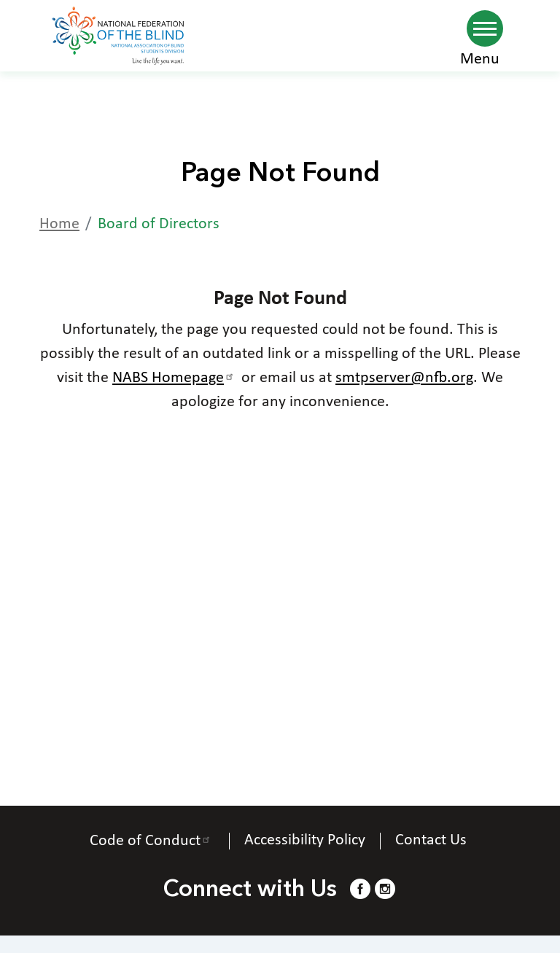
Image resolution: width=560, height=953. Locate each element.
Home (59, 224)
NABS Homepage (175, 378)
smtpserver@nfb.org (404, 378)
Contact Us (433, 841)
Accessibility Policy (305, 841)
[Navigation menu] (485, 28)
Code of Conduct (152, 841)
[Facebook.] (360, 888)
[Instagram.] (385, 888)
